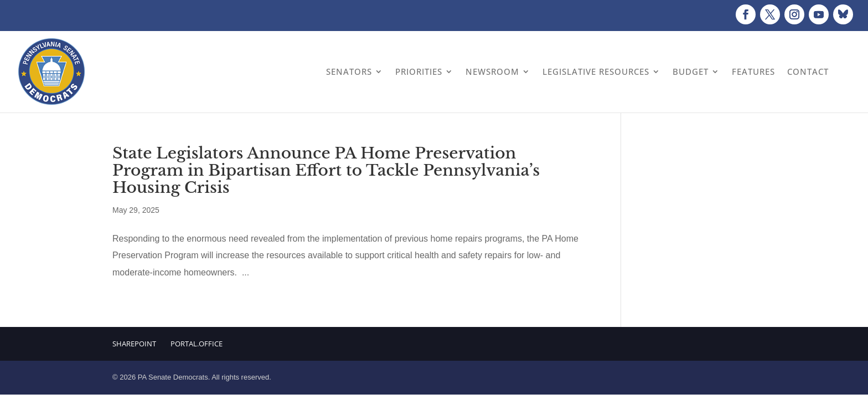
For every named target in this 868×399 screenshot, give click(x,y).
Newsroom (492, 71)
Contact (808, 71)
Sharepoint (134, 344)
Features (753, 71)
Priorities (419, 71)
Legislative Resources (596, 71)
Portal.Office (197, 344)
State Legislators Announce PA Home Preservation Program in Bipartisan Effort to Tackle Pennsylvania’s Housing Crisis (326, 170)
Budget (691, 71)
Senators (349, 71)
